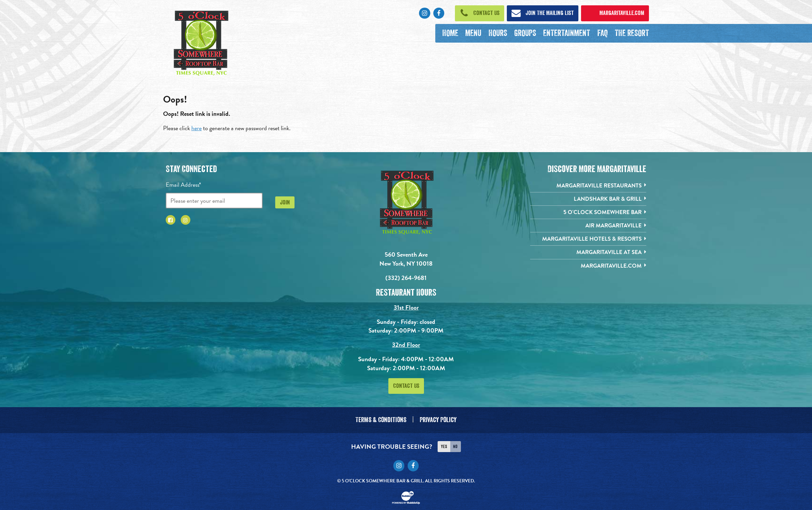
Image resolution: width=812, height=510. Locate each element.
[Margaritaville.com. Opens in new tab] (588, 269)
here (197, 128)
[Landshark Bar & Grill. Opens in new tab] (588, 200)
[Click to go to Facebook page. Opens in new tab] (439, 13)
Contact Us (406, 386)
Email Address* (183, 185)
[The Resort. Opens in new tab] (632, 33)
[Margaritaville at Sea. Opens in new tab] (588, 255)
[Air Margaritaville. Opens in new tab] (588, 228)
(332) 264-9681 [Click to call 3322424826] (406, 278)
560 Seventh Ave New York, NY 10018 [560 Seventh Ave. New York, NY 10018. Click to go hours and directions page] (406, 259)
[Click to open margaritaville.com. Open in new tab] (615, 13)
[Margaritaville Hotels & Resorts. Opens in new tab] (588, 241)
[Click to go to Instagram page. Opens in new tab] (424, 13)
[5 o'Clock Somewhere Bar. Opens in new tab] (588, 214)
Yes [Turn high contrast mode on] (444, 443)
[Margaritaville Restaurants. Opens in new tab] (588, 186)
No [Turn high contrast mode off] (455, 443)
